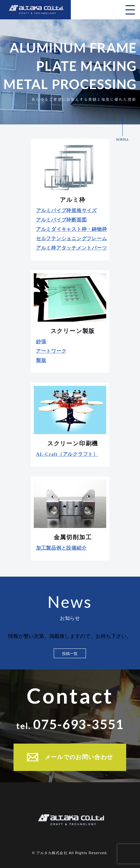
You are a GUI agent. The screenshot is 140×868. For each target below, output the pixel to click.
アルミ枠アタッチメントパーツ (72, 248)
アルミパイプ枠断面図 (61, 220)
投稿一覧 (70, 654)
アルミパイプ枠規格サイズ (66, 211)
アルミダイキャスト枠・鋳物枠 (72, 229)
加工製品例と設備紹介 (61, 548)
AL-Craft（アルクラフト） (67, 454)
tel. (70, 724)
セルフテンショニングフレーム (72, 239)
